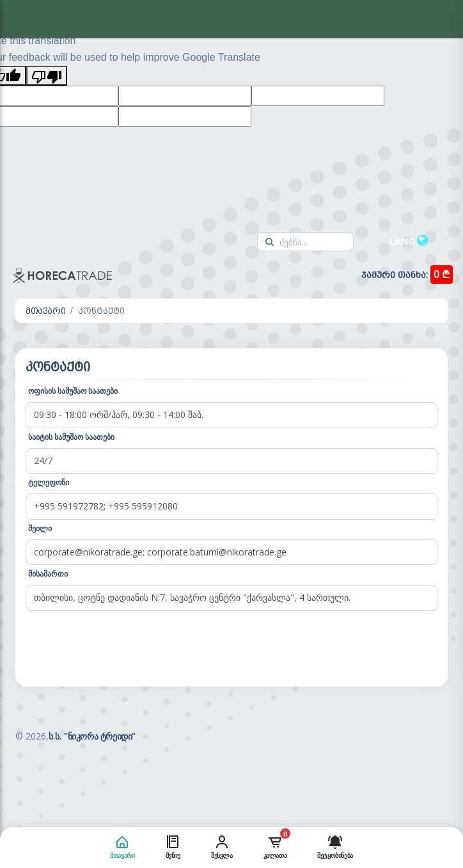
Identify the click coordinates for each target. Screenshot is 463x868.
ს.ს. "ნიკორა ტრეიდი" (92, 736)
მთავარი (45, 311)
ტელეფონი (49, 482)
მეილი (40, 528)
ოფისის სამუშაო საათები (73, 391)
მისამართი (48, 574)
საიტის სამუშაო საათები (71, 437)
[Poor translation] (47, 76)
